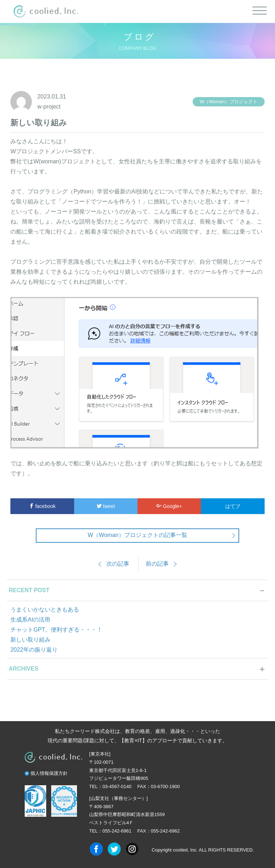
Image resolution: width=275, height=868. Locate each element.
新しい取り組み (30, 640)
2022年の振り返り (34, 650)
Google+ (169, 506)
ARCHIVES (23, 669)
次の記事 (118, 564)
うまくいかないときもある (45, 610)
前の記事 (157, 564)
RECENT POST (29, 590)
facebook (42, 506)
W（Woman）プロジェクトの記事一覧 (137, 535)
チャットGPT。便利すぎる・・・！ (56, 630)
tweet (106, 506)
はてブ (233, 506)
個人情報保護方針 (49, 773)
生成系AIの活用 (30, 620)
